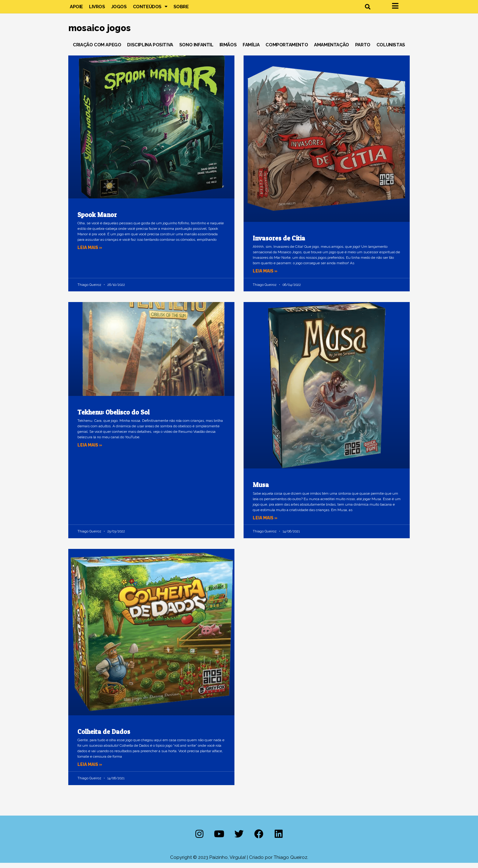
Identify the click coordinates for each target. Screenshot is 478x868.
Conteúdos (150, 9)
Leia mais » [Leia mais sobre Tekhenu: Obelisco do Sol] (91, 450)
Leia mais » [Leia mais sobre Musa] (266, 523)
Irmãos (228, 50)
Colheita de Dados (104, 737)
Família (251, 50)
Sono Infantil (196, 50)
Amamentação (332, 50)
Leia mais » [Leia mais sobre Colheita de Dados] (91, 770)
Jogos (119, 9)
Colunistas (391, 50)
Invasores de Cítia (279, 243)
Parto (363, 50)
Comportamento (287, 50)
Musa (261, 490)
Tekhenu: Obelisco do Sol (114, 417)
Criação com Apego (97, 50)
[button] (367, 9)
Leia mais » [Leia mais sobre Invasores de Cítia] (266, 276)
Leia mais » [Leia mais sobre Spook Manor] (91, 253)
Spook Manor (97, 220)
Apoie (76, 9)
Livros (97, 9)
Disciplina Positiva (150, 50)
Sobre (181, 9)
